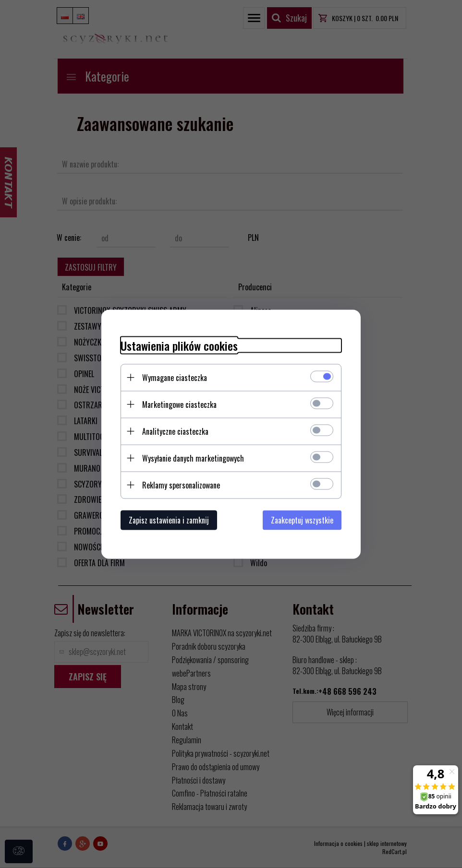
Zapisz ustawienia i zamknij (169, 520)
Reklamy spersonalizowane (181, 485)
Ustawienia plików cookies (179, 345)
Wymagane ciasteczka (175, 377)
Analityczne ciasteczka (175, 431)
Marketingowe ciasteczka (179, 404)
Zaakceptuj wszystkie (302, 520)
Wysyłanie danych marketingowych (193, 458)
